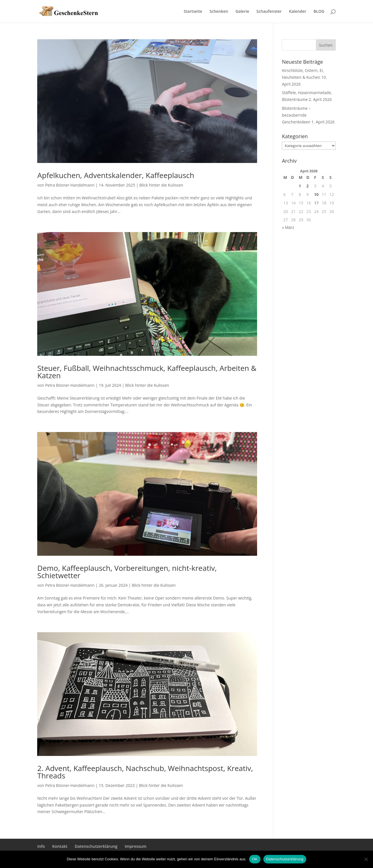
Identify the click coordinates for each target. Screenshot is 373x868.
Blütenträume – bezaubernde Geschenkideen (296, 115)
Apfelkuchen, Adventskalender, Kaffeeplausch (116, 175)
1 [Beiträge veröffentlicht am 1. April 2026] (300, 186)
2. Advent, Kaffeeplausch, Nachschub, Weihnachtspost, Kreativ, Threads (145, 772)
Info (41, 846)
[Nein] (366, 859)
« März (288, 227)
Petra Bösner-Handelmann (70, 185)
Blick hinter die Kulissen (161, 185)
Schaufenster (269, 12)
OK (255, 859)
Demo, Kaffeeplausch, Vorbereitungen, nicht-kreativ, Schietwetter (127, 572)
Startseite (193, 12)
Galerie (242, 12)
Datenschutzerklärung (96, 846)
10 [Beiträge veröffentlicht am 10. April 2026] (316, 194)
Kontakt (60, 846)
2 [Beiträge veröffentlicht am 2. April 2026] (308, 186)
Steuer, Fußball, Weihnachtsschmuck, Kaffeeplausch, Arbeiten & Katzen (147, 372)
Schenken (219, 12)
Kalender (298, 12)
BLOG (319, 12)
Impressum (136, 846)
